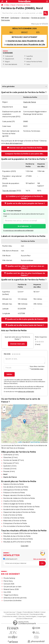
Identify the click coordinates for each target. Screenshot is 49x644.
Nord (13, 5)
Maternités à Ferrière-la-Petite (15, 521)
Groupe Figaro (42, 617)
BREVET (24, 32)
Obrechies (25, 18)
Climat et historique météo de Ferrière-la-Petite (21, 507)
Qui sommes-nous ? (10, 612)
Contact (43, 612)
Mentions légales (31, 617)
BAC (11, 32)
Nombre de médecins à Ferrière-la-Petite (19, 498)
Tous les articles (11, 614)
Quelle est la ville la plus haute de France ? (25, 325)
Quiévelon (7, 466)
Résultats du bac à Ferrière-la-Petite (17, 536)
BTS (38, 32)
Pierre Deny (8, 581)
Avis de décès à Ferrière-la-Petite (16, 487)
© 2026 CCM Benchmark (25, 619)
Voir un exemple (40, 559)
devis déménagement (14, 143)
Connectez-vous (37, 369)
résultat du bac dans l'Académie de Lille (26, 41)
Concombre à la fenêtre (12, 601)
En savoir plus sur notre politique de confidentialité (18, 230)
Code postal (9, 56)
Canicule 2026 (9, 584)
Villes (7, 5)
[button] (24, 421)
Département (10, 59)
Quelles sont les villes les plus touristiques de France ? (25, 274)
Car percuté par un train (12, 587)
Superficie (30, 56)
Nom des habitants (11, 64)
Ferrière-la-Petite (24, 5)
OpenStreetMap (35, 442)
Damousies (5, 20)
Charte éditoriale (28, 612)
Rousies (6, 471)
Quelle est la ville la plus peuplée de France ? (25, 203)
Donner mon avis (18, 344)
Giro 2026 (7, 592)
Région (7, 62)
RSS (18, 614)
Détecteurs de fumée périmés (15, 598)
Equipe (19, 612)
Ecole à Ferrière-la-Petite (13, 515)
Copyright (25, 546)
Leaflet (20, 442)
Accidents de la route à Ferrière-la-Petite (19, 509)
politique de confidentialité (26, 392)
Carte (28, 64)
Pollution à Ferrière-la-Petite (14, 493)
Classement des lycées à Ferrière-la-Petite (19, 512)
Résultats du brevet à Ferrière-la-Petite (18, 539)
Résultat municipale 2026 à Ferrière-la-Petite (20, 533)
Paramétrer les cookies (10, 617)
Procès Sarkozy (9, 578)
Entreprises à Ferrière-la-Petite (15, 523)
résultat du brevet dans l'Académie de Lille (26, 45)
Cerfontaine (15, 18)
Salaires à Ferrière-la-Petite (14, 484)
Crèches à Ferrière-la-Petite (14, 518)
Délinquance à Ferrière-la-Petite (15, 490)
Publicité (37, 612)
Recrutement (25, 614)
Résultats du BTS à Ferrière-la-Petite (17, 542)
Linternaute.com (10, 559)
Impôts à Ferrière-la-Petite (13, 501)
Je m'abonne (23, 226)
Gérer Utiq (21, 617)
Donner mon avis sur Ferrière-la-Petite (25, 148)
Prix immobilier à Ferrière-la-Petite (17, 526)
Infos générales (8, 86)
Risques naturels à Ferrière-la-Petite (17, 495)
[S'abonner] (24, 563)
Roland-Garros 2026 (11, 589)
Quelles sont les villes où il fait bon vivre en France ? (25, 267)
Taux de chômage (9, 191)
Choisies (7, 469)
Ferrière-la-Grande (38, 18)
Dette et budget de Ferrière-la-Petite (17, 504)
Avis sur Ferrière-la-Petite (34, 62)
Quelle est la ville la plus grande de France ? (25, 319)
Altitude (29, 59)
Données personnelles (37, 614)
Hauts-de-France (30, 102)
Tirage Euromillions (11, 595)
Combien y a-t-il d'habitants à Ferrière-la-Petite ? (25, 197)
